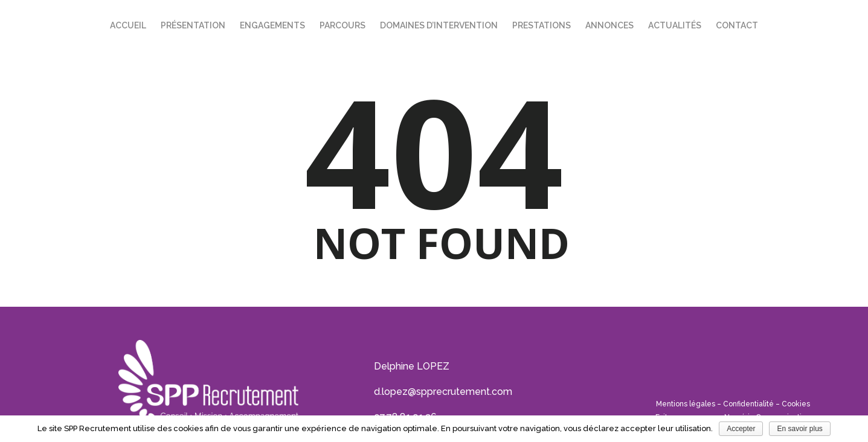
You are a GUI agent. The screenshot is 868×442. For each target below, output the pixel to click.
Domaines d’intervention (439, 25)
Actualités (675, 25)
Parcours (342, 25)
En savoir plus (799, 429)
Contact (737, 25)
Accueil (128, 25)
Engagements (272, 25)
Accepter (741, 429)
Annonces (609, 25)
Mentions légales (686, 404)
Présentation (193, 25)
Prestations (542, 25)
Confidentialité (748, 404)
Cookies (796, 404)
